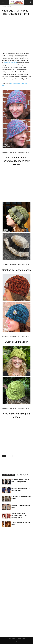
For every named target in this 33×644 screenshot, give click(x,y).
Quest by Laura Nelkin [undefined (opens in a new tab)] (16, 342)
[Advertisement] (16, 36)
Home (3, 7)
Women (14, 639)
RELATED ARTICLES (8, 475)
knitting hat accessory (10, 63)
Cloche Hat (16, 456)
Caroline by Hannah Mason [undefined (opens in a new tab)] (16, 270)
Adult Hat (9, 456)
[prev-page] (3, 531)
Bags (24, 639)
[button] (3, 2)
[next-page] (6, 531)
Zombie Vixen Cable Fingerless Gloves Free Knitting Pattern (19, 516)
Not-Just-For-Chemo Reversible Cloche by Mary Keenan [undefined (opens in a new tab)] (16, 161)
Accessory (9, 7)
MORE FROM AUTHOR (22, 475)
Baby (9, 639)
